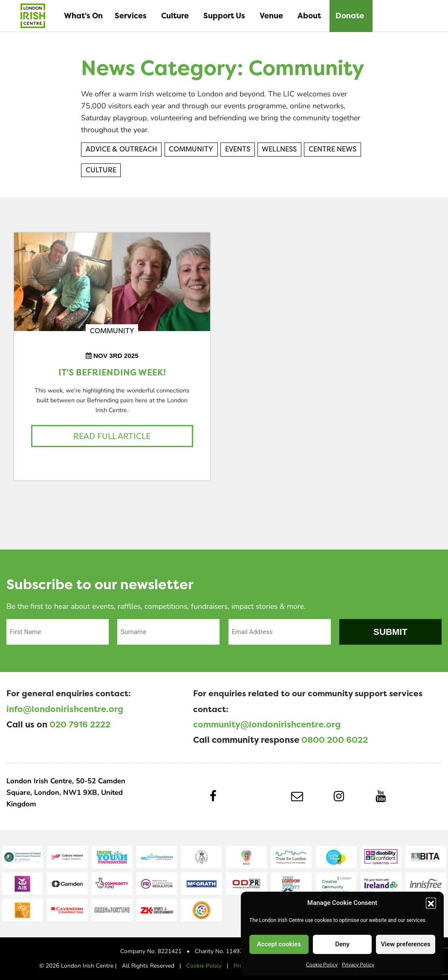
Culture (101, 170)
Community (191, 149)
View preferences (406, 944)
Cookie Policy (322, 964)
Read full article (112, 436)
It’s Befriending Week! (112, 373)
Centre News (332, 149)
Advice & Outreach (121, 149)
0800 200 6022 (335, 740)
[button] (431, 903)
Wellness (279, 149)
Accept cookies (279, 944)
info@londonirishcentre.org (65, 709)
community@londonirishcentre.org (267, 724)
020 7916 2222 (80, 724)
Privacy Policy (358, 964)
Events (238, 149)
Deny (342, 944)
